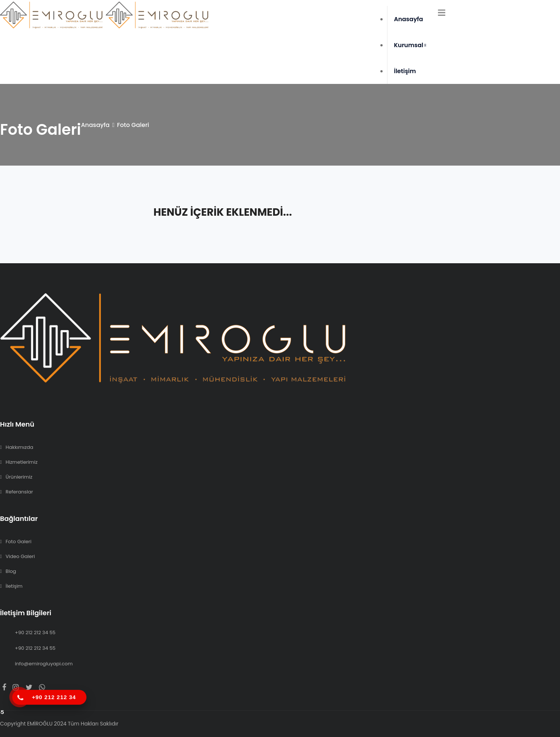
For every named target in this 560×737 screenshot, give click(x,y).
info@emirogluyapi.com (44, 664)
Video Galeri (20, 556)
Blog (11, 571)
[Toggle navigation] (442, 13)
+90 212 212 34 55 (35, 632)
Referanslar (19, 492)
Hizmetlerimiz (22, 462)
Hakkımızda (19, 447)
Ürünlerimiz (19, 477)
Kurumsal (410, 45)
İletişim (405, 71)
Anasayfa (408, 19)
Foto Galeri (19, 542)
